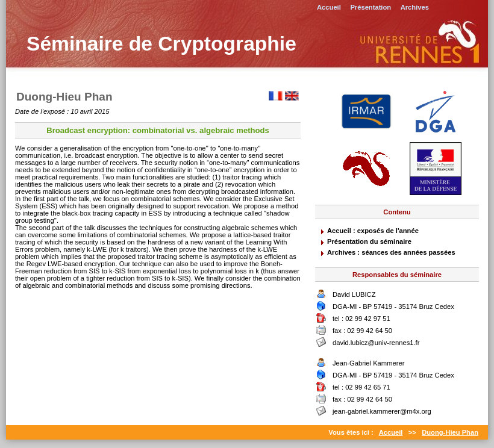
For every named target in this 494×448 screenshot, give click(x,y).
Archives (415, 7)
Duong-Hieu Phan (450, 432)
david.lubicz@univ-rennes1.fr (376, 343)
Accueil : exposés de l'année (373, 231)
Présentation (370, 7)
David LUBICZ (354, 294)
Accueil (329, 7)
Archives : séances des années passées (391, 252)
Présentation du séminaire (369, 241)
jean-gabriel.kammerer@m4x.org (382, 411)
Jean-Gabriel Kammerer (368, 363)
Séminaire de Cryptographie (161, 44)
